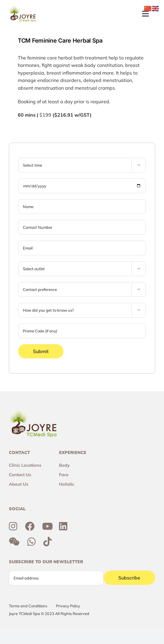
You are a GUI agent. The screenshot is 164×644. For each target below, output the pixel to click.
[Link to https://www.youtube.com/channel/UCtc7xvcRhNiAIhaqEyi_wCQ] (47, 526)
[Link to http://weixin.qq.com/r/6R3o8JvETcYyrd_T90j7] (14, 542)
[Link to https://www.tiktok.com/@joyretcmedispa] (47, 542)
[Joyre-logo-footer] (22, 8)
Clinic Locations (25, 465)
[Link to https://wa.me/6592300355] (31, 542)
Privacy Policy (68, 606)
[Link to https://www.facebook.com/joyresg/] (30, 526)
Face (64, 475)
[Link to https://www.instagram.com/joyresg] (13, 526)
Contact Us (20, 475)
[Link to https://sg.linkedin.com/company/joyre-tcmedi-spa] (63, 526)
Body (64, 465)
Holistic (67, 484)
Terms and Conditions (28, 606)
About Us (19, 484)
